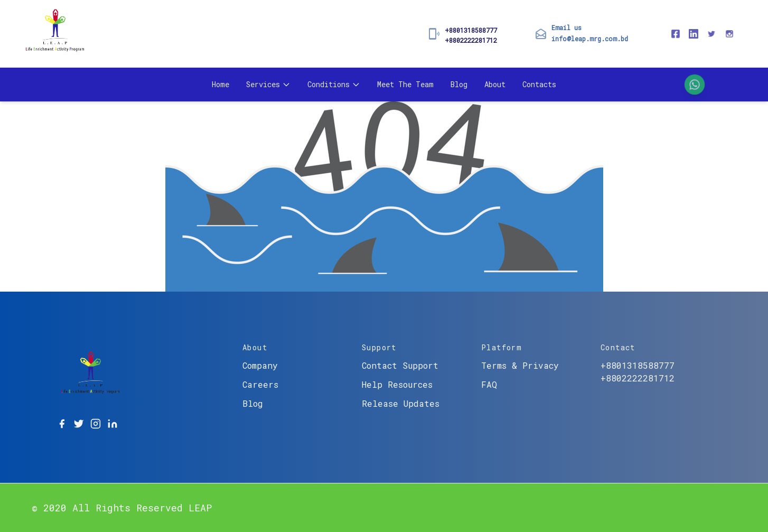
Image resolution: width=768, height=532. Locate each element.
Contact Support (400, 365)
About (495, 84)
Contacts (539, 84)
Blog (459, 84)
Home (221, 84)
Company (260, 365)
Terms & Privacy (520, 365)
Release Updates (401, 403)
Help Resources (397, 384)
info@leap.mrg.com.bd (590, 39)
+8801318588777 (471, 30)
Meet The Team (405, 84)
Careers (260, 384)
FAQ (489, 384)
